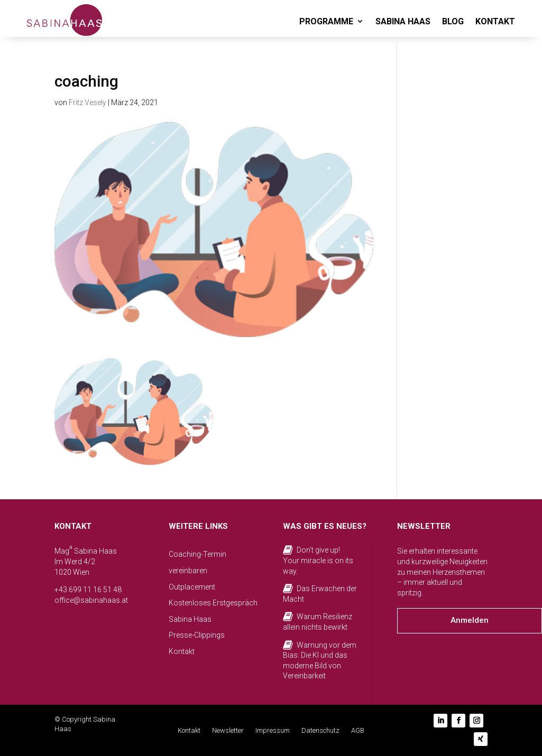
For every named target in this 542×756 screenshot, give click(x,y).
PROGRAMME (326, 21)
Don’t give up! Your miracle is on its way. (318, 560)
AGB (358, 731)
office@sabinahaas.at (91, 600)
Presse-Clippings (197, 635)
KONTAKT (495, 21)
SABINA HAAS (403, 21)
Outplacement (192, 587)
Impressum (273, 731)
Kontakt (182, 651)
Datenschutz (320, 731)
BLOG (453, 21)
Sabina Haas (190, 619)
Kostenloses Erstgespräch (213, 603)
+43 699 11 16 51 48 (88, 590)
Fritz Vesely (88, 102)
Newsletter (228, 731)
